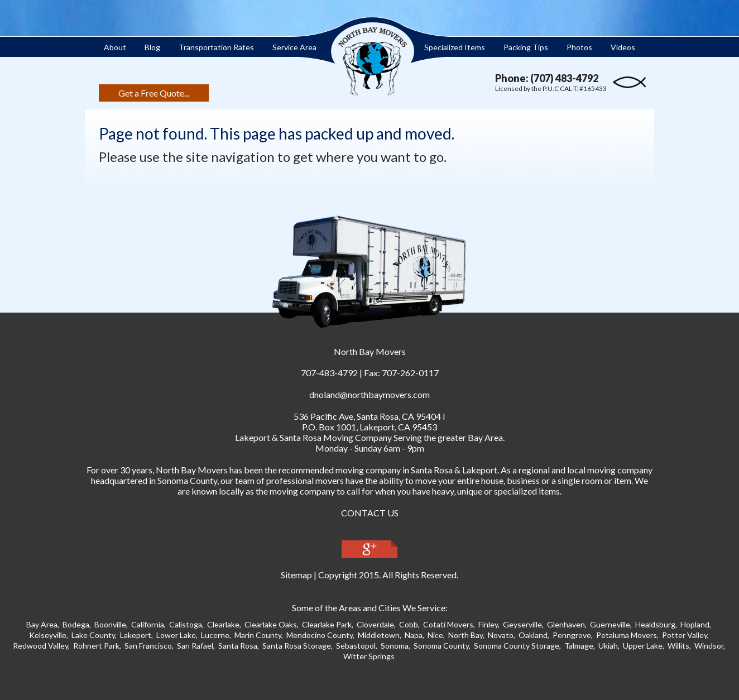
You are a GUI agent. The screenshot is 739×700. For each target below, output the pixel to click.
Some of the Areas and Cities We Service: (370, 608)
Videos (623, 47)
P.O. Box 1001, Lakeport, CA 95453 (369, 427)
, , (367, 416)
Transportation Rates (216, 47)
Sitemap (296, 575)
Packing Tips (526, 47)
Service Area (294, 47)
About (115, 47)
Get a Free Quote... (154, 93)
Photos (579, 47)
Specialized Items (455, 47)
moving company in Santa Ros (392, 470)
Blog (152, 47)
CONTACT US (370, 513)
